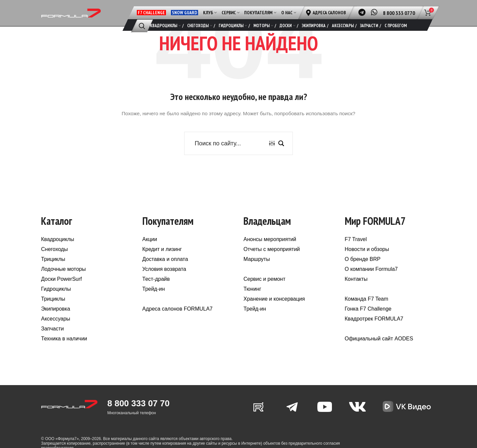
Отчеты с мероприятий (272, 258)
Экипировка (56, 317)
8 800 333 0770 (399, 13)
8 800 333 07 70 (138, 412)
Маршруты (257, 268)
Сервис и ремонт (264, 288)
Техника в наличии (64, 347)
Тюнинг (252, 298)
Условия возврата (164, 278)
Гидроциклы (56, 298)
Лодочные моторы (63, 278)
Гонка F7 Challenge (368, 317)
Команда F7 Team (367, 307)
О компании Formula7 (371, 278)
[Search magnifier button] (281, 152)
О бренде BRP (363, 268)
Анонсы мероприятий (270, 248)
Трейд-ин (154, 298)
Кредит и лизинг (162, 258)
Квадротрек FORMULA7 (374, 327)
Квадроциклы (58, 248)
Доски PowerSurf (61, 288)
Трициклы (53, 268)
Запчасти (53, 337)
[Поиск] (142, 26)
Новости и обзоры (367, 258)
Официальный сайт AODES (379, 347)
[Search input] (230, 152)
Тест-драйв (156, 288)
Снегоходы (54, 258)
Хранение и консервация (274, 307)
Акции (150, 248)
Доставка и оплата (165, 268)
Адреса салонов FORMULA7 (178, 317)
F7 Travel (356, 248)
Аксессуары (56, 327)
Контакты (356, 288)
